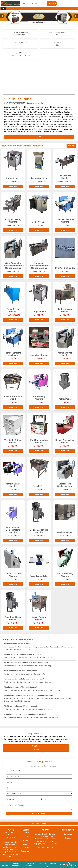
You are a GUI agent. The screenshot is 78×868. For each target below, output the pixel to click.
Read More (36, 746)
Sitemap (68, 838)
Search (52, 3)
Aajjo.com (61, 865)
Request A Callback (39, 824)
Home (26, 836)
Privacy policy (26, 851)
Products (26, 840)
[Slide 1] (39, 21)
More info (71, 146)
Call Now (36, 750)
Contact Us (68, 834)
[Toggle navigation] (3, 9)
